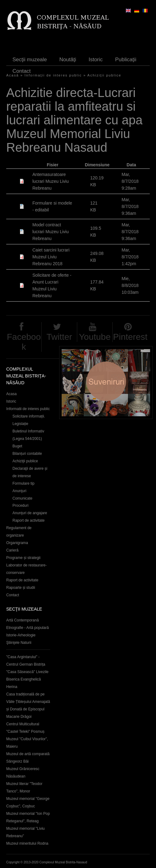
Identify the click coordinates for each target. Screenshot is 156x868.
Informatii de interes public (28, 409)
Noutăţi (68, 60)
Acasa (11, 394)
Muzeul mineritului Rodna (27, 843)
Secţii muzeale (30, 60)
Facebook (24, 342)
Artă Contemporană (23, 620)
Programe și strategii (23, 558)
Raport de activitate (28, 520)
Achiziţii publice (104, 75)
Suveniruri (106, 383)
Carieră (12, 550)
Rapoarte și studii (21, 588)
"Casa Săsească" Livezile (27, 672)
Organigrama (17, 543)
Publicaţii (126, 60)
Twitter (59, 337)
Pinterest (130, 337)
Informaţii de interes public (53, 75)
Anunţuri (19, 491)
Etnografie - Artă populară (28, 628)
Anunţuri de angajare (30, 513)
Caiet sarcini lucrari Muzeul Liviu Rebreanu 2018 (51, 257)
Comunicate (22, 498)
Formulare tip (24, 483)
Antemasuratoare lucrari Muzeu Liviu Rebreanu (51, 181)
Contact (22, 71)
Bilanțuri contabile (27, 454)
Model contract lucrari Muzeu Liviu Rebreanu (51, 232)
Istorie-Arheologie (21, 635)
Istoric (95, 60)
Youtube (95, 337)
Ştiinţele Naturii (19, 643)
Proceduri (20, 506)
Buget (17, 446)
